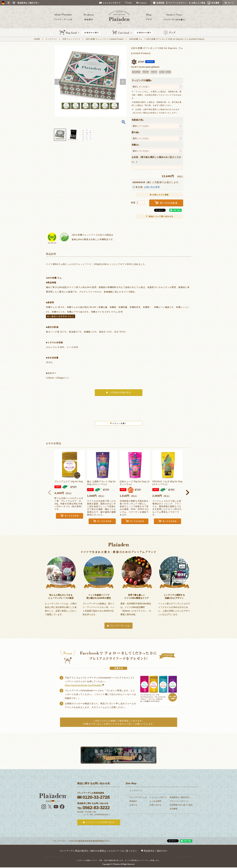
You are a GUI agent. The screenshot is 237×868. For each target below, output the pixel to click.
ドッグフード (51, 39)
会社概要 (174, 809)
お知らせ (133, 805)
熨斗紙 (136, 132)
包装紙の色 (138, 120)
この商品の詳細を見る (120, 392)
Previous (58, 82)
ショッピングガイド (158, 797)
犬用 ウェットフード (71, 39)
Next (123, 82)
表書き (136, 145)
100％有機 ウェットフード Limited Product (105, 39)
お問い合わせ (155, 805)
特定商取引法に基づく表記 (181, 805)
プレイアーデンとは (120, 626)
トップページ (136, 790)
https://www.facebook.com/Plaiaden (83, 685)
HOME (37, 39)
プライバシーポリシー (179, 801)
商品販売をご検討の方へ (180, 797)
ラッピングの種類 (142, 80)
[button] (50, 492)
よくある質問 (155, 801)
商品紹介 (133, 801)
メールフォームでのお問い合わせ (100, 822)
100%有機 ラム (136, 39)
